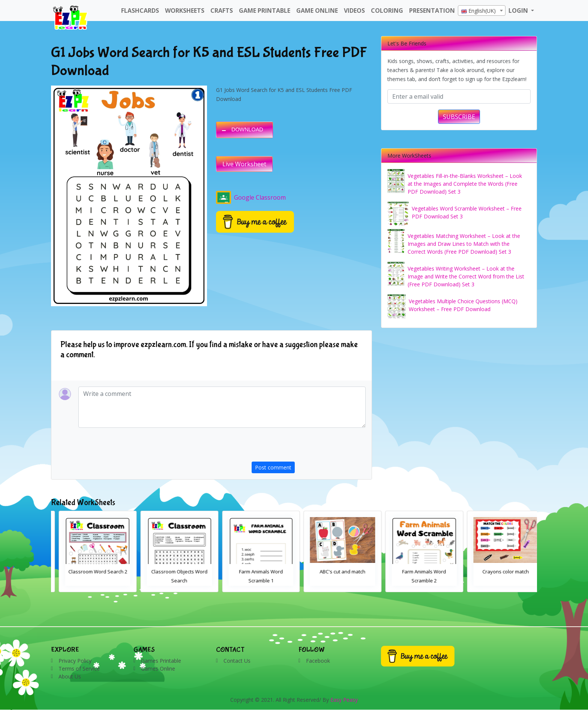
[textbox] (482, 11)
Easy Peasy (344, 700)
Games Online (158, 669)
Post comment (273, 467)
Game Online (317, 11)
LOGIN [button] (519, 11)
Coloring (387, 11)
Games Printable (161, 661)
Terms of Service (79, 669)
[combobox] (482, 11)
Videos (354, 11)
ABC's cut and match (417, 572)
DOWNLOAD (247, 129)
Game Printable (265, 11)
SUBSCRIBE (459, 117)
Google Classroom (251, 197)
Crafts (222, 11)
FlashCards (140, 11)
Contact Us (237, 661)
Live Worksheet (244, 164)
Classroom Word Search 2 (172, 572)
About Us (70, 676)
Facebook (318, 661)
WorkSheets (185, 11)
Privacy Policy (75, 661)
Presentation (432, 11)
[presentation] (309, 447)
